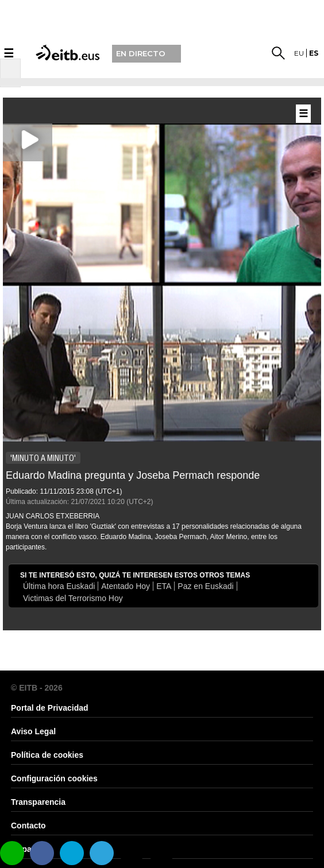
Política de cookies (47, 755)
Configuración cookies (54, 778)
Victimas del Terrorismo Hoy (73, 598)
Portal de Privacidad (50, 708)
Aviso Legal (33, 731)
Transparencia (38, 802)
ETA (164, 586)
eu (299, 53)
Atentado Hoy (126, 586)
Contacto (28, 826)
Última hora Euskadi (59, 586)
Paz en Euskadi (205, 586)
